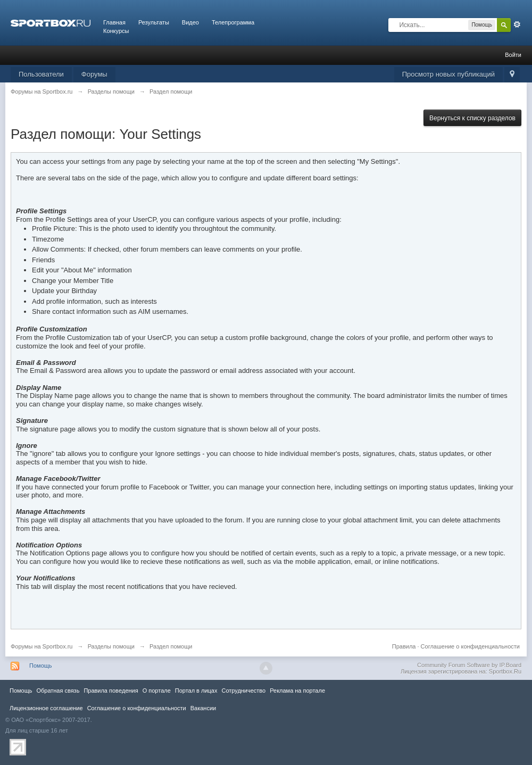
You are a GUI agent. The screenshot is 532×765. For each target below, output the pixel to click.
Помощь (41, 666)
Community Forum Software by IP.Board (469, 665)
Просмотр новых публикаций (448, 74)
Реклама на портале (297, 691)
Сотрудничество (243, 691)
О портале (157, 691)
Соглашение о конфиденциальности (470, 646)
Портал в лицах (196, 691)
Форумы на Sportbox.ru (42, 646)
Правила (404, 646)
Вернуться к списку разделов (472, 118)
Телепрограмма (233, 22)
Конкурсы (116, 31)
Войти (513, 55)
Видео (190, 22)
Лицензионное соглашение (46, 708)
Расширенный (517, 24)
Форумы (94, 74)
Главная (114, 22)
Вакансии (203, 708)
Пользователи (41, 74)
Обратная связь (58, 691)
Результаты (154, 22)
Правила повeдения (111, 691)
